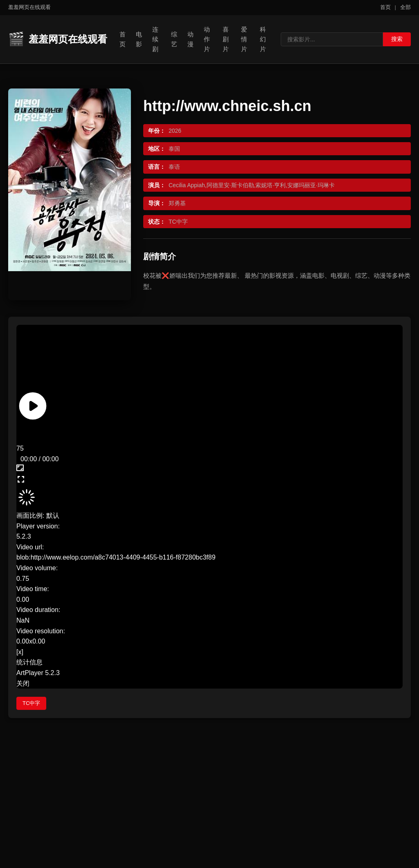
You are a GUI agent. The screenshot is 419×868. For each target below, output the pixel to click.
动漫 (190, 39)
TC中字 (31, 703)
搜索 (397, 39)
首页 (385, 7)
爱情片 (244, 39)
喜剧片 (226, 39)
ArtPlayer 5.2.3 (38, 673)
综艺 (174, 39)
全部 (405, 7)
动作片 (207, 39)
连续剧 (155, 39)
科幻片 (263, 39)
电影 (139, 39)
